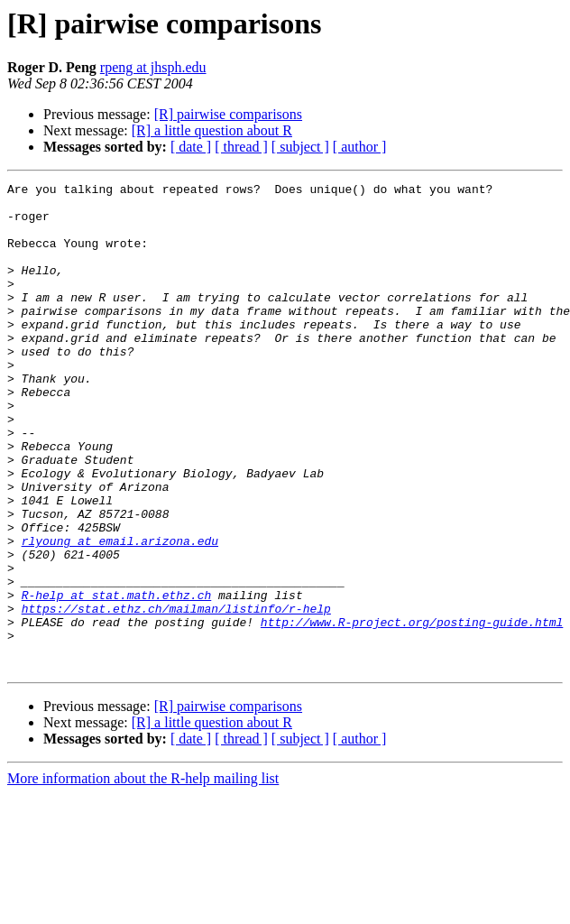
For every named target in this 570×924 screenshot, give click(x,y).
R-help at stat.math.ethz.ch (117, 679)
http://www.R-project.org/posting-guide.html (412, 711)
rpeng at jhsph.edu (153, 67)
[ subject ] (300, 147)
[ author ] (360, 147)
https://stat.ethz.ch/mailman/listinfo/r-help (176, 695)
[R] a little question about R (212, 130)
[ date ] (191, 147)
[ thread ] (241, 147)
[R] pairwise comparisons (228, 114)
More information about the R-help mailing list (143, 876)
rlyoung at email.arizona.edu (120, 614)
